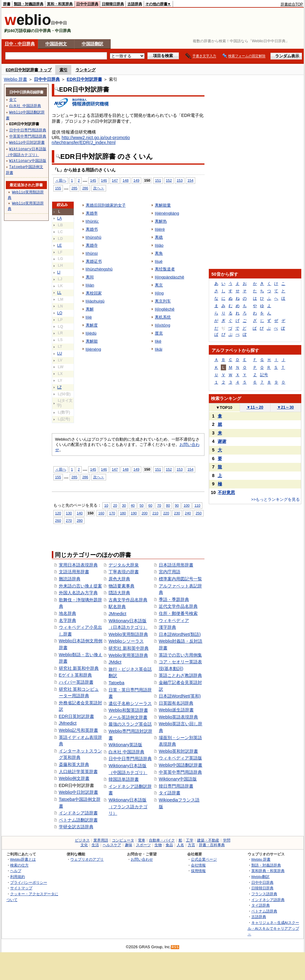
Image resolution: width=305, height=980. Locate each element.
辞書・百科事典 (212, 845)
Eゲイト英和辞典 (76, 675)
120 (58, 513)
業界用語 (101, 840)
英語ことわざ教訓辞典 (180, 675)
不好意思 (226, 492)
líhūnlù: (92, 221)
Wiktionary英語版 (125, 745)
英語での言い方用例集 (180, 655)
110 (197, 505)
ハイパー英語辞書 (76, 682)
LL (60, 293)
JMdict (115, 662)
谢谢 (222, 441)
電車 (142, 840)
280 (80, 520)
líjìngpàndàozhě (169, 277)
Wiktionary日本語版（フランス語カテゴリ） (128, 807)
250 (198, 513)
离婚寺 (92, 245)
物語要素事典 (122, 586)
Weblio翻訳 (260, 877)
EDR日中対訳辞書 (84, 79)
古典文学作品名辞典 (128, 600)
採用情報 (198, 871)
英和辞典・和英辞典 (268, 871)
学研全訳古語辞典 (76, 827)
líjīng (159, 293)
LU (60, 353)
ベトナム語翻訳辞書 (78, 820)
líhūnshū (94, 237)
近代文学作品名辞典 (178, 606)
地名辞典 (68, 613)
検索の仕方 (19, 865)
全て (13, 99)
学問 (227, 840)
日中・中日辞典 (20, 44)
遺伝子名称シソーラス (130, 703)
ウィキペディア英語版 (180, 758)
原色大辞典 (119, 579)
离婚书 (92, 229)
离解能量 (163, 205)
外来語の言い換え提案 (80, 586)
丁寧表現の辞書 (124, 572)
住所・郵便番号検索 (178, 613)
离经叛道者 (165, 269)
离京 (159, 285)
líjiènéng (93, 349)
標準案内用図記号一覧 (180, 579)
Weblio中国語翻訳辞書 (181, 765)
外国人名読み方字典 (78, 593)
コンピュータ (123, 840)
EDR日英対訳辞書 (76, 716)
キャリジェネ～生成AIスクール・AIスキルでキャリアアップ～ (273, 928)
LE (60, 245)
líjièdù (91, 333)
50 (141, 505)
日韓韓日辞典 (113, 4)
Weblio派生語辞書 (176, 710)
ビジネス (82, 840)
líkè (158, 341)
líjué (159, 261)
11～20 (255, 407)
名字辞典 (68, 620)
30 (124, 505)
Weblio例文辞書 (74, 778)
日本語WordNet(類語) (180, 634)
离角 (159, 253)
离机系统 (163, 317)
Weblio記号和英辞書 (79, 730)
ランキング (86, 70)
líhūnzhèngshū (99, 269)
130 (69, 513)
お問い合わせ (142, 859)
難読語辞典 (70, 579)
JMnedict (68, 723)
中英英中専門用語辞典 (180, 772)
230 (177, 513)
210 (155, 513)
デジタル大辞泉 (124, 565)
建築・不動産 (208, 840)
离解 (90, 309)
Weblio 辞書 (16, 79)
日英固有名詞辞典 (176, 703)
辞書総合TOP (292, 4)
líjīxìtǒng (163, 325)
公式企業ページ (204, 859)
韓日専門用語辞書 (176, 786)
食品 (169, 845)
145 (93, 180)
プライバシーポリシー (29, 882)
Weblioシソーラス (126, 641)
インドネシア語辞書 (78, 813)
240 (188, 513)
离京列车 (163, 301)
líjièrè (160, 229)
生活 (95, 845)
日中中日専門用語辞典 (130, 759)
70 (159, 505)
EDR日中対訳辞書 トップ (29, 70)
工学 (190, 840)
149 (136, 180)
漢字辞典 (167, 627)
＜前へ (61, 180)
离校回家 (94, 293)
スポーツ (143, 845)
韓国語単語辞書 (124, 779)
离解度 (92, 325)
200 (144, 513)
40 (133, 505)
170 (112, 513)
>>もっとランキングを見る (275, 499)
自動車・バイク (162, 840)
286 (85, 188)
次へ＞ (99, 188)
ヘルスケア (112, 845)
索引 (64, 70)
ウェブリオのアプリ (87, 859)
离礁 (159, 237)
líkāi (159, 349)
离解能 (92, 341)
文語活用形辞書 (74, 572)
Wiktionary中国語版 (178, 779)
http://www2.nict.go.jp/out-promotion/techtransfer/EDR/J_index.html (91, 140)
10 (106, 505)
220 (166, 513)
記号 (264, 375)
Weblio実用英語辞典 (128, 655)
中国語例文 (56, 44)
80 (168, 505)
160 (101, 513)
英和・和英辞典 (60, 4)
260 (58, 520)
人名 (180, 845)
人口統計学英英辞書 (78, 772)
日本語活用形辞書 (176, 565)
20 (115, 505)
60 (150, 505)
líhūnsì (92, 253)
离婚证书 (94, 261)
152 (169, 180)
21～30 (285, 407)
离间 (90, 277)
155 (58, 188)
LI (59, 272)
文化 (84, 845)
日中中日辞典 (87, 4)
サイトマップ (21, 888)
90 (177, 505)
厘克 (159, 333)
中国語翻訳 (93, 44)
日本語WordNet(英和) (180, 696)
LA (60, 218)
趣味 (129, 845)
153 (180, 180)
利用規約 (18, 877)
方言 (192, 845)
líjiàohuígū (95, 301)
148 (125, 180)
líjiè (89, 317)
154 (190, 180)
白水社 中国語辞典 (126, 752)
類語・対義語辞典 (29, 4)
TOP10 (224, 408)
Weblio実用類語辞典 (128, 634)
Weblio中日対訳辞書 (79, 792)
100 (186, 505)
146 (104, 180)
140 (80, 513)
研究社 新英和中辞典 (79, 668)
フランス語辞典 (264, 894)
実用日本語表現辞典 (78, 565)
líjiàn (90, 285)
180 (123, 513)
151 (158, 180)
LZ (60, 387)
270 (69, 520)
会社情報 (198, 865)
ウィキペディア (174, 620)
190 (134, 513)
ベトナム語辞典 (264, 911)
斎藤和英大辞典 (74, 764)
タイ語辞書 (170, 793)
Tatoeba (116, 683)
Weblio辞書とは (23, 859)
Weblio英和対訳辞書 (179, 751)
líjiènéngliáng (167, 213)
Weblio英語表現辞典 (179, 717)
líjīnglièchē (165, 309)
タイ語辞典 (261, 905)
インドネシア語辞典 (268, 900)
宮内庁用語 (170, 572)
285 (74, 188)
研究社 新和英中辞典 (129, 648)
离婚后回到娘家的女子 (106, 205)
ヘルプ (16, 871)
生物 (158, 845)
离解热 (161, 221)
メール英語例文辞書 (128, 717)
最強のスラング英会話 (130, 724)
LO (60, 313)
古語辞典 (135, 4)
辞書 (7, 4)
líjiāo (159, 245)
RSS (175, 947)
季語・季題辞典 (174, 599)
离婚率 (92, 213)
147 (115, 180)
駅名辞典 (117, 607)
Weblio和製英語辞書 (128, 710)
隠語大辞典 (119, 593)
